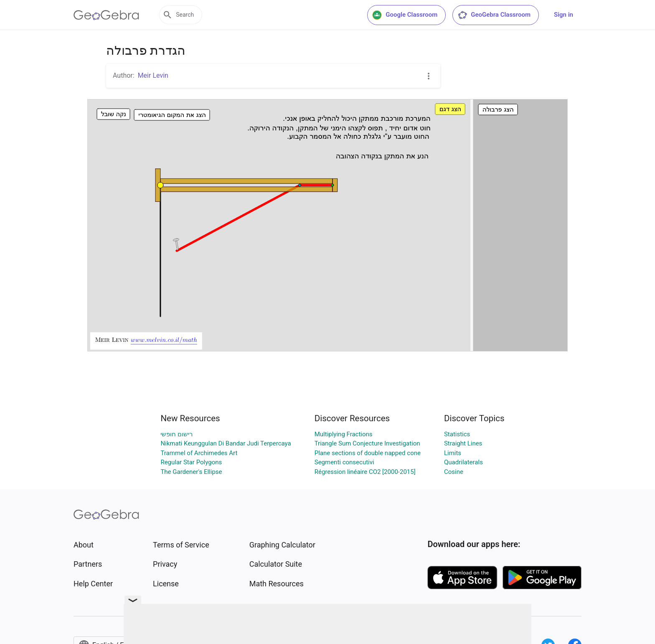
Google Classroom (405, 15)
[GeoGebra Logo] (106, 15)
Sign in (564, 15)
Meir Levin (153, 75)
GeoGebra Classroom (494, 15)
